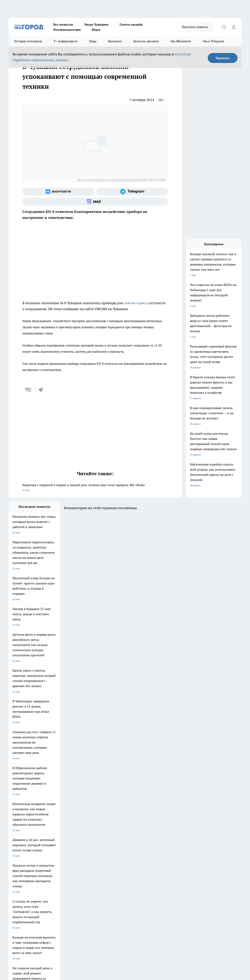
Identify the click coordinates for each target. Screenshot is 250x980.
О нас (62, 849)
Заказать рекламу (146, 41)
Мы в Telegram (214, 41)
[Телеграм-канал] (132, 192)
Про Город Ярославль (21, 825)
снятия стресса (136, 303)
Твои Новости (50, 820)
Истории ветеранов (28, 41)
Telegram (13, 849)
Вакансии (115, 41)
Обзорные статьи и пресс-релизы (127, 854)
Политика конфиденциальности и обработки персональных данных (46, 923)
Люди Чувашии (96, 24)
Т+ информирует (66, 41)
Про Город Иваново (156, 820)
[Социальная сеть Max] (95, 202)
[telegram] (42, 390)
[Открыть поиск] (224, 27)
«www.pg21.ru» (36, 867)
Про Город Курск (52, 825)
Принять (223, 58)
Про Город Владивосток (56, 834)
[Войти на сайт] (234, 27)
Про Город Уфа (119, 825)
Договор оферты (68, 854)
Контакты (114, 849)
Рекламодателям (67, 30)
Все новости (63, 24)
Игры (96, 30)
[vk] (28, 390)
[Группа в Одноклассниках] (192, 826)
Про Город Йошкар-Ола (90, 820)
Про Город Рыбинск (87, 825)
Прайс (12, 859)
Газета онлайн (131, 24)
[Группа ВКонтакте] (58, 192)
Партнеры (114, 859)
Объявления (15, 854)
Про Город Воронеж (122, 820)
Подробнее (131, 917)
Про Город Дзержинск (21, 834)
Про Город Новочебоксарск (24, 820)
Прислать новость (195, 27)
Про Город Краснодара (89, 834)
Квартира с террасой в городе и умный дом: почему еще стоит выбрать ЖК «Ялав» (95, 488)
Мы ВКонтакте (181, 41)
